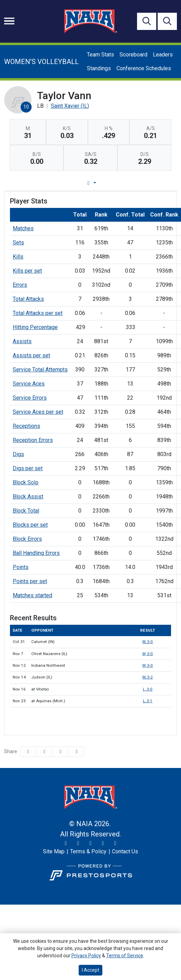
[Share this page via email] (60, 752)
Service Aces (29, 384)
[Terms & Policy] (88, 852)
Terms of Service (125, 956)
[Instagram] (78, 843)
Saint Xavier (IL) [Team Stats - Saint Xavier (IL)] (70, 106)
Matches (23, 228)
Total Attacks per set (38, 313)
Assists (22, 341)
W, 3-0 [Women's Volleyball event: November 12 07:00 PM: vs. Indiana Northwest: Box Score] (148, 665)
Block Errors (27, 539)
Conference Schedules (144, 68)
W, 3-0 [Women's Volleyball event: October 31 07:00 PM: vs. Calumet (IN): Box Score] (148, 642)
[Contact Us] (125, 852)
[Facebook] (91, 843)
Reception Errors (33, 440)
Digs (18, 454)
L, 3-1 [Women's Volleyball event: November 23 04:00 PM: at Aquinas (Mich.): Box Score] (148, 701)
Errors (20, 285)
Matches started (32, 595)
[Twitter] (66, 843)
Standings (99, 68)
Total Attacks (28, 299)
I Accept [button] (90, 970)
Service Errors (30, 398)
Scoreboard (133, 55)
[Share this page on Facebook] (28, 752)
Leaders (163, 55)
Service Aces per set (38, 412)
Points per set (30, 581)
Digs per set (28, 468)
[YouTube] (103, 843)
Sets (18, 243)
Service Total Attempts (40, 370)
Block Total (26, 511)
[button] (77, 752)
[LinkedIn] (115, 843)
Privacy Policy (86, 956)
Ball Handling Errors (36, 553)
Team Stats (100, 55)
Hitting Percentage (35, 327)
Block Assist (28, 497)
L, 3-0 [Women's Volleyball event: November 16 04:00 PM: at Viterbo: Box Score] (148, 689)
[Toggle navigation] (9, 21)
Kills (18, 257)
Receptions (26, 426)
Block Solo (26, 482)
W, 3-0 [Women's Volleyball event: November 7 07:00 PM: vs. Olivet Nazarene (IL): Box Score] (148, 654)
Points (21, 567)
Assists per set (31, 355)
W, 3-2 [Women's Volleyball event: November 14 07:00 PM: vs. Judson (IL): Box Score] (148, 677)
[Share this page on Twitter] (44, 752)
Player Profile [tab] (77, 183)
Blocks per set (30, 525)
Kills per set (27, 271)
